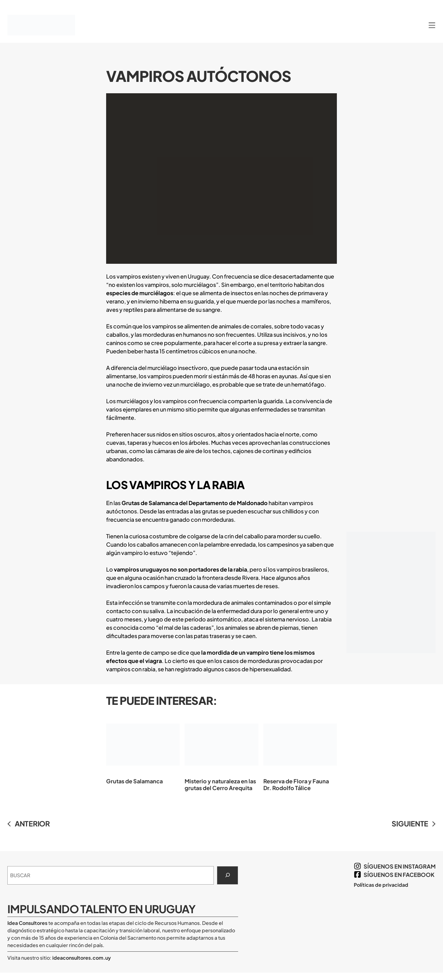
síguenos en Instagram (400, 866)
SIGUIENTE (410, 823)
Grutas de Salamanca (143, 749)
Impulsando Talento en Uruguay (102, 909)
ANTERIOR (32, 823)
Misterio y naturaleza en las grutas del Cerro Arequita (221, 752)
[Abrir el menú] (432, 25)
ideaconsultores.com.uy (81, 958)
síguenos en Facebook (399, 875)
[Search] (227, 875)
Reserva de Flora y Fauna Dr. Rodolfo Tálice (300, 752)
